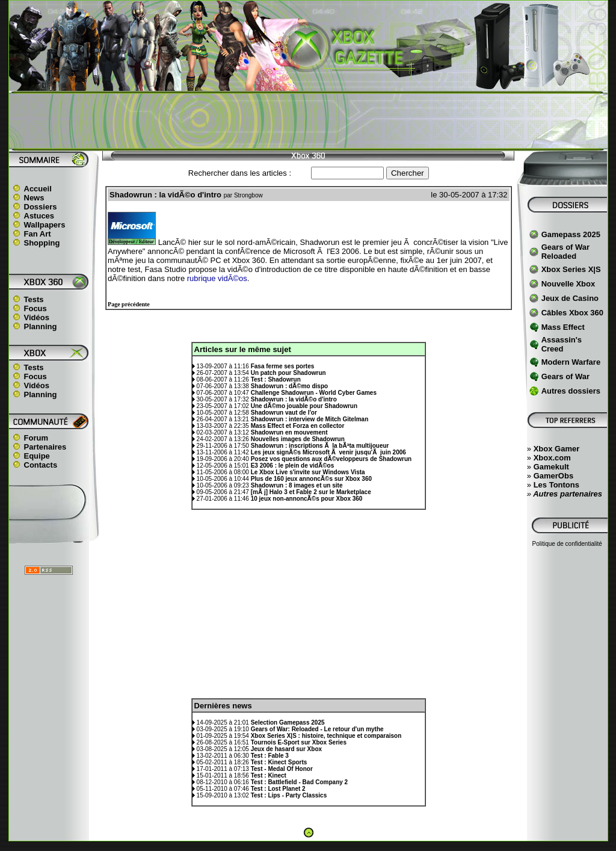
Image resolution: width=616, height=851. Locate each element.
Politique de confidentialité (567, 544)
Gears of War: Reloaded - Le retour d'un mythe (317, 729)
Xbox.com (552, 458)
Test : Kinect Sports (279, 762)
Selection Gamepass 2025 (288, 723)
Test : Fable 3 (270, 756)
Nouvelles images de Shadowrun (298, 439)
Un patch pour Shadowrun (288, 373)
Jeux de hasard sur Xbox (286, 749)
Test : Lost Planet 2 (278, 789)
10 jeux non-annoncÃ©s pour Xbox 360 (307, 499)
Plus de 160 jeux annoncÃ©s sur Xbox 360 (311, 479)
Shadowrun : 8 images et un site (297, 485)
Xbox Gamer (557, 449)
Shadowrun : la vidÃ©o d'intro (294, 399)
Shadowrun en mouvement (289, 432)
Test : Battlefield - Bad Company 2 (300, 782)
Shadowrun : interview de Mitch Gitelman (310, 419)
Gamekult (551, 467)
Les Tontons (556, 485)
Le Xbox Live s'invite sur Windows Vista (308, 472)
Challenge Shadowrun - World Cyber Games (314, 393)
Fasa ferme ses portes (283, 366)
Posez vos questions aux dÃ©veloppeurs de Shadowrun (331, 459)
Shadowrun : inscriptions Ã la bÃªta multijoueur (320, 446)
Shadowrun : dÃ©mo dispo (289, 386)
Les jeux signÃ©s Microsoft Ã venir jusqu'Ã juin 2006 (328, 452)
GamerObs (553, 476)
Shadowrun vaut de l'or (284, 413)
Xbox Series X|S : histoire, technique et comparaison (326, 736)
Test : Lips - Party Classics (289, 795)
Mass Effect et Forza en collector (298, 426)
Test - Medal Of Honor (282, 769)
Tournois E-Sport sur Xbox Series (299, 742)
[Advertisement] (308, 121)
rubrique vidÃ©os (217, 278)
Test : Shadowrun (276, 379)
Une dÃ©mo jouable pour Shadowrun (304, 406)
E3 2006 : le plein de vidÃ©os (293, 466)
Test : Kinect (269, 775)
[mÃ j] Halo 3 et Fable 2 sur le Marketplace (311, 492)
